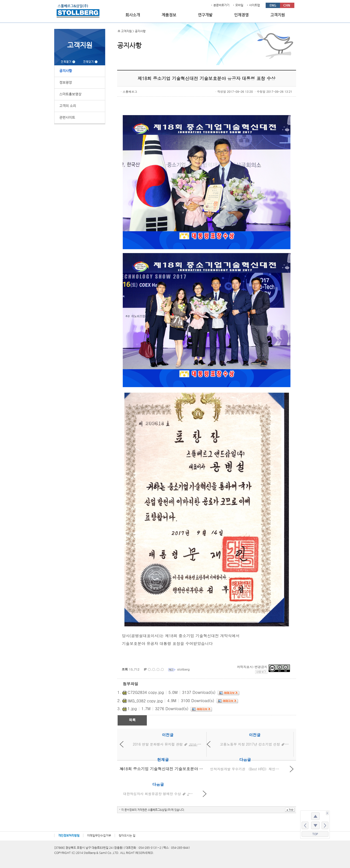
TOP (315, 834)
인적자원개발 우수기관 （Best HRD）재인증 (245, 769)
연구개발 (205, 15)
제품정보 (169, 15)
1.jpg (132, 709)
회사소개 (133, 15)
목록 (132, 720)
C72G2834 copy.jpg (146, 692)
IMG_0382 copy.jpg (145, 701)
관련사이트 (67, 117)
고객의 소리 (68, 106)
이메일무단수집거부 (99, 835)
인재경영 (241, 15)
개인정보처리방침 (69, 835)
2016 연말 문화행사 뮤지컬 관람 (158, 744)
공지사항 (66, 71)
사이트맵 (254, 5)
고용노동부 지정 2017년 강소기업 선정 (250, 744)
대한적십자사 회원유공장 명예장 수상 (152, 794)
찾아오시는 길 (127, 835)
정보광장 (66, 82)
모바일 (239, 5)
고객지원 (278, 15)
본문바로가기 (221, 5)
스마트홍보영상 (70, 94)
